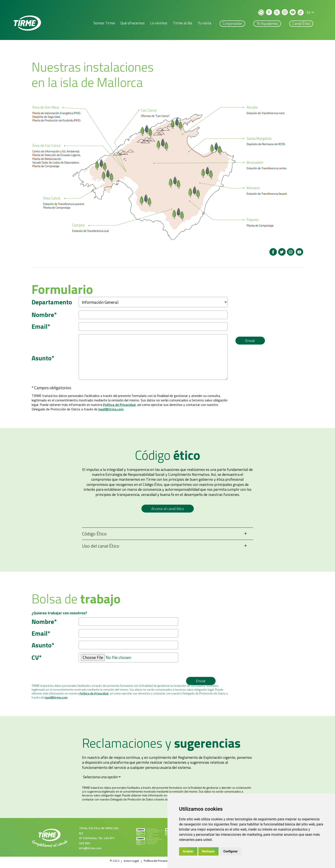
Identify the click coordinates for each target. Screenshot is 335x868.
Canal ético (301, 24)
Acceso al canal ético (168, 512)
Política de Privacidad (119, 408)
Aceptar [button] (188, 851)
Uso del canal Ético (101, 549)
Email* (41, 328)
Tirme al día (182, 24)
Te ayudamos (267, 24)
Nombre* (44, 316)
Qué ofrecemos (133, 24)
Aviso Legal (129, 864)
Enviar (250, 343)
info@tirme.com (90, 851)
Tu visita (204, 24)
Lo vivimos (159, 24)
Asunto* (43, 360)
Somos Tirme (104, 24)
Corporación (232, 24)
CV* (37, 661)
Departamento (52, 303)
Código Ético (94, 537)
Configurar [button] (230, 851)
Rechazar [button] (208, 851)
